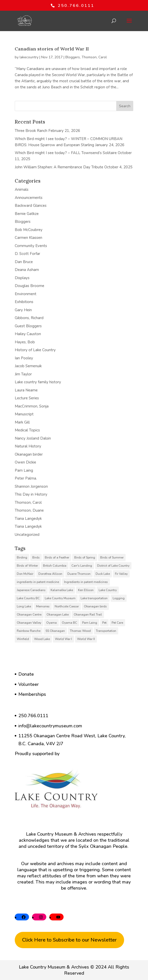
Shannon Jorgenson (31, 486)
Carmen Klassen (28, 238)
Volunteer (28, 684)
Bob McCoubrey (29, 230)
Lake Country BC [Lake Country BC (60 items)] (28, 598)
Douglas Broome (29, 286)
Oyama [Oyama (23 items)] (51, 623)
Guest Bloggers (28, 326)
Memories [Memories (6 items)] (43, 606)
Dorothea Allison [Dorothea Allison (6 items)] (50, 574)
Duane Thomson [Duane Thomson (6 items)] (79, 574)
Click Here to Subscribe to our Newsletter (69, 940)
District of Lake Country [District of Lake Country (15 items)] (113, 566)
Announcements (29, 198)
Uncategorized (27, 535)
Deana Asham (27, 270)
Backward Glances (31, 206)
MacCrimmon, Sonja (32, 406)
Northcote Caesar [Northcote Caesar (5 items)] (67, 606)
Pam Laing (24, 470)
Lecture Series (27, 398)
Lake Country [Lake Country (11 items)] (108, 590)
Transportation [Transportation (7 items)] (106, 631)
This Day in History (31, 494)
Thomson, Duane (29, 510)
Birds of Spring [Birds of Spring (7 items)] (85, 557)
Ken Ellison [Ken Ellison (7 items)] (86, 590)
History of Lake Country (35, 350)
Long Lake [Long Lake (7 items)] (24, 606)
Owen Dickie (25, 462)
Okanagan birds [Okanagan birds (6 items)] (95, 606)
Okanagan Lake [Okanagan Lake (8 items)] (58, 615)
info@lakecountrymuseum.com (50, 726)
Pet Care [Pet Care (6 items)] (117, 623)
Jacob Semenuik (28, 366)
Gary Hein (23, 310)
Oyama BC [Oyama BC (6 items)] (69, 623)
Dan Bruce (24, 262)
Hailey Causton (28, 334)
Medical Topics (27, 430)
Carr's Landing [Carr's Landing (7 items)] (82, 566)
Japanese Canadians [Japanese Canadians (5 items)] (31, 590)
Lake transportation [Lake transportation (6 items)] (94, 598)
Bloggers (73, 57)
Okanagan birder (29, 454)
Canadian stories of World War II (52, 49)
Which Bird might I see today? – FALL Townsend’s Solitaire (66, 153)
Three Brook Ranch (31, 131)
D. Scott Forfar (27, 254)
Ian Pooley (24, 358)
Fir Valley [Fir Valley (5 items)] (121, 574)
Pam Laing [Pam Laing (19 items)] (90, 623)
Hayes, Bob (25, 342)
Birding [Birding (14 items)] (22, 557)
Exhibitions (24, 302)
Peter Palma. (26, 478)
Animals (22, 189)
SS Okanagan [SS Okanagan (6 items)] (55, 631)
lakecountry (29, 57)
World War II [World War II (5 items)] (86, 639)
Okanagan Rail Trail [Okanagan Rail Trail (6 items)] (88, 615)
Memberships (32, 694)
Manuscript (24, 414)
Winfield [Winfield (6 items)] (23, 639)
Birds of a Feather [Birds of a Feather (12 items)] (57, 557)
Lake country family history (38, 382)
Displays (22, 278)
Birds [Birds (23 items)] (36, 557)
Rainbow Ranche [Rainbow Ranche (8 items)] (29, 631)
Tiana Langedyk (28, 519)
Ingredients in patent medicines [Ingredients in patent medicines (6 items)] (86, 582)
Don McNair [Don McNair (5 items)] (25, 574)
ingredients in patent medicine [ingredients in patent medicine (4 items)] (38, 582)
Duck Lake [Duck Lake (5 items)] (103, 574)
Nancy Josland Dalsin (33, 438)
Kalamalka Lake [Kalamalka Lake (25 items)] (62, 590)
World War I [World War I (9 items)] (63, 639)
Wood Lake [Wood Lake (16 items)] (42, 639)
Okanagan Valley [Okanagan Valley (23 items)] (29, 623)
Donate (26, 674)
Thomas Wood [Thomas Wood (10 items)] (80, 631)
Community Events (31, 246)
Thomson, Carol (94, 57)
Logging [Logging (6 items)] (119, 598)
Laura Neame (26, 390)
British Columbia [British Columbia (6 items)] (55, 566)
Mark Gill (22, 422)
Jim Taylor (23, 374)
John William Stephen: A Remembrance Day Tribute (59, 167)
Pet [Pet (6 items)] (104, 623)
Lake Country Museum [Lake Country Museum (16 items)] (60, 598)
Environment (26, 294)
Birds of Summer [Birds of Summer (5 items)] (112, 557)
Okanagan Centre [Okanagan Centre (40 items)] (29, 615)
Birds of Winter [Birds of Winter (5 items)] (27, 566)
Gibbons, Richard (29, 318)
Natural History (28, 446)
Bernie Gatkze (27, 214)
